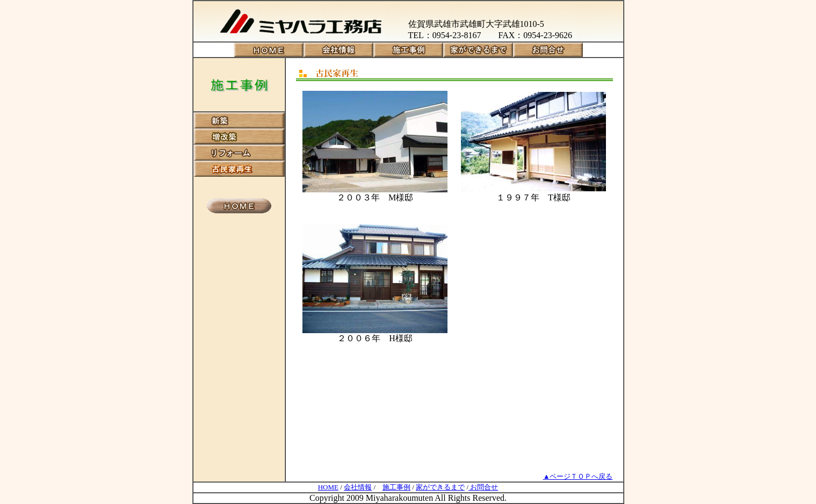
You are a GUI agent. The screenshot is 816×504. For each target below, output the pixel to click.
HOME (328, 487)
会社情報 (358, 487)
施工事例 (396, 487)
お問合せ (483, 487)
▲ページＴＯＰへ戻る (578, 476)
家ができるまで (440, 487)
